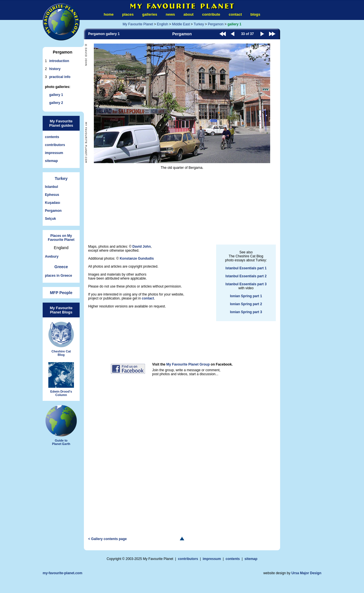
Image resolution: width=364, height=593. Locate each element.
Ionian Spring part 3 (246, 312)
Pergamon (53, 211)
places (128, 14)
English (163, 24)
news (170, 14)
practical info (60, 77)
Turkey (61, 178)
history (55, 69)
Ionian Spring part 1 (246, 296)
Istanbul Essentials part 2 (246, 276)
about (188, 14)
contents (52, 137)
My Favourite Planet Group (188, 364)
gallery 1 (56, 95)
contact (235, 14)
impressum (54, 153)
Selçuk (50, 219)
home (109, 14)
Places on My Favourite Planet (61, 238)
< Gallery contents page (107, 539)
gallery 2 (56, 103)
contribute (211, 14)
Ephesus (52, 195)
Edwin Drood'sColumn (61, 379)
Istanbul (51, 187)
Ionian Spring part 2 (246, 304)
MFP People (61, 293)
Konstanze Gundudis (137, 258)
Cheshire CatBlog (61, 339)
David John (142, 247)
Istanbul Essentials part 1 (246, 268)
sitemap (51, 161)
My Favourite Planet (138, 24)
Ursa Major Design (306, 573)
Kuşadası (52, 203)
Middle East (181, 24)
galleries (150, 14)
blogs (255, 14)
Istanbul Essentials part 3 (246, 284)
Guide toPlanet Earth (61, 425)
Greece (61, 267)
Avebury (52, 257)
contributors (55, 145)
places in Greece (58, 276)
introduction (59, 61)
